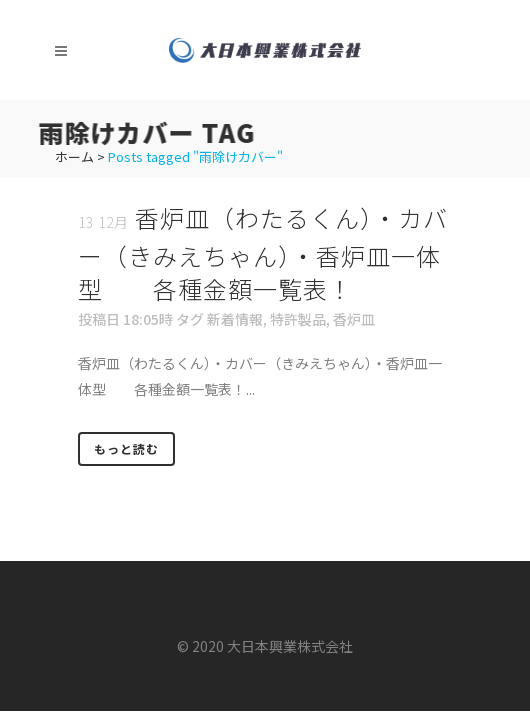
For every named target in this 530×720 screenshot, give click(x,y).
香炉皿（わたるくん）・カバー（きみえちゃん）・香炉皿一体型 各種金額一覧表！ (263, 253)
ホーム (74, 156)
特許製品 (298, 319)
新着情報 (235, 319)
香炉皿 (354, 319)
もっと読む (126, 448)
